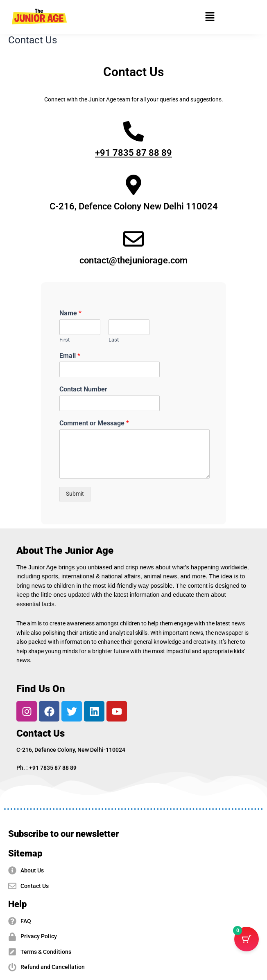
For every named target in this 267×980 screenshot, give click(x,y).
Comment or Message (94, 423)
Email (70, 356)
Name (70, 313)
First (64, 340)
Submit (75, 494)
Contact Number (83, 389)
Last (114, 340)
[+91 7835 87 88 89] (133, 131)
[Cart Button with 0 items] (247, 939)
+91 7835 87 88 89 (133, 153)
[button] (210, 17)
